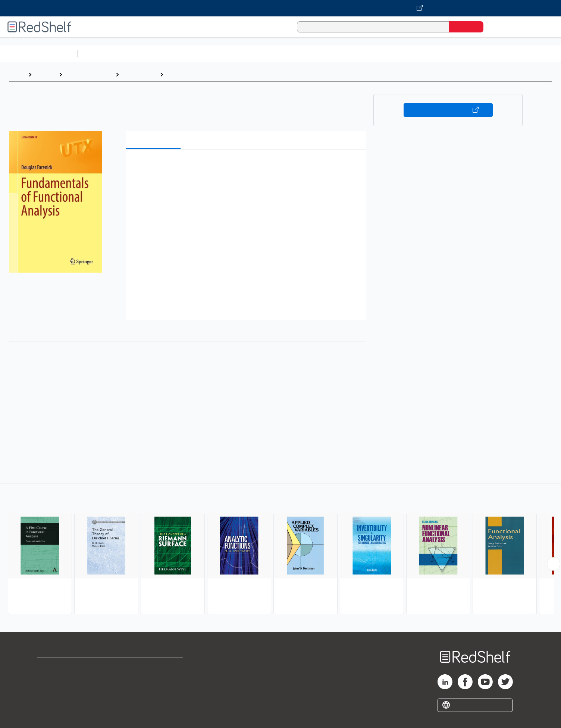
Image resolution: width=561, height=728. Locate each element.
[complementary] (280, 550)
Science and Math (146, 54)
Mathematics (139, 74)
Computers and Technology (213, 54)
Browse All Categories (39, 54)
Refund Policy (154, 679)
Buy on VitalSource (448, 110)
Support (48, 679)
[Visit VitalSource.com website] (280, 8)
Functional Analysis (194, 74)
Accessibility (153, 691)
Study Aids (101, 54)
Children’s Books (495, 54)
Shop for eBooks (61, 667)
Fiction (422, 54)
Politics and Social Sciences (368, 54)
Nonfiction (452, 54)
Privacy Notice (58, 691)
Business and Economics (289, 54)
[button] (247, 167)
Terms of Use (154, 667)
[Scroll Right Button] (554, 564)
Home (17, 74)
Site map (50, 703)
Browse (45, 74)
